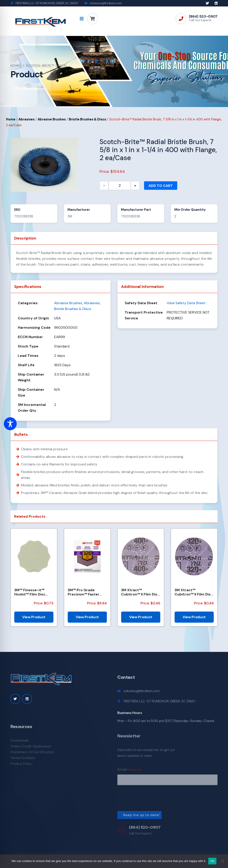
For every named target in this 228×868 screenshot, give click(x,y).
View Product (34, 617)
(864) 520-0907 (203, 17)
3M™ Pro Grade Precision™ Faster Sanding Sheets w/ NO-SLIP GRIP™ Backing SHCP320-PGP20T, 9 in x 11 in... (85, 592)
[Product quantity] (120, 186)
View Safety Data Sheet (186, 303)
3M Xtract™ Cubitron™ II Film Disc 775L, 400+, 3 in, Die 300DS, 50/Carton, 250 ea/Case (140, 592)
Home (16, 66)
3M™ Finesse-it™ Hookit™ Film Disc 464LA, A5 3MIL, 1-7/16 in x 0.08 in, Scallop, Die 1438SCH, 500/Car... (34, 592)
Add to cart (161, 186)
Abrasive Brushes (52, 119)
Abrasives (26, 119)
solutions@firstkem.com (106, 3)
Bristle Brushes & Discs (88, 119)
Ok (212, 861)
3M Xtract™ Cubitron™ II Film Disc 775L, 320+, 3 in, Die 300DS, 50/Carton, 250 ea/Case (194, 592)
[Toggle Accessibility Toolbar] (10, 424)
